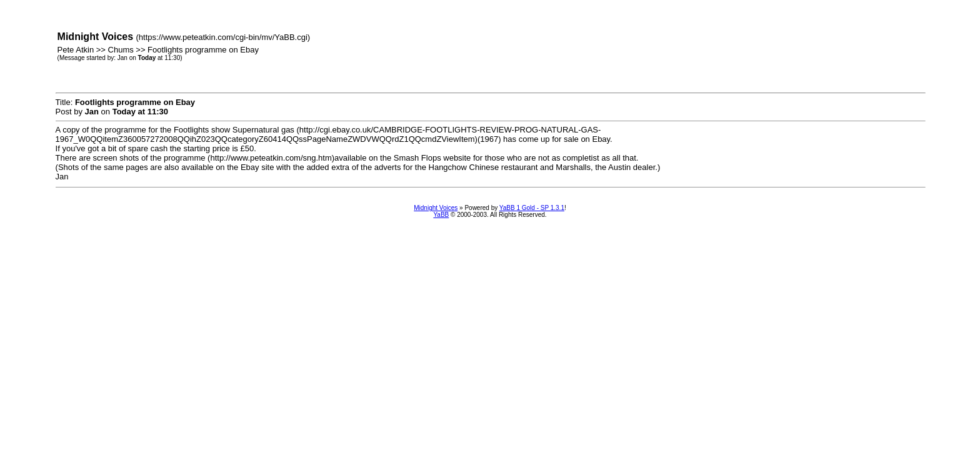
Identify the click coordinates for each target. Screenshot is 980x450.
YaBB (441, 215)
